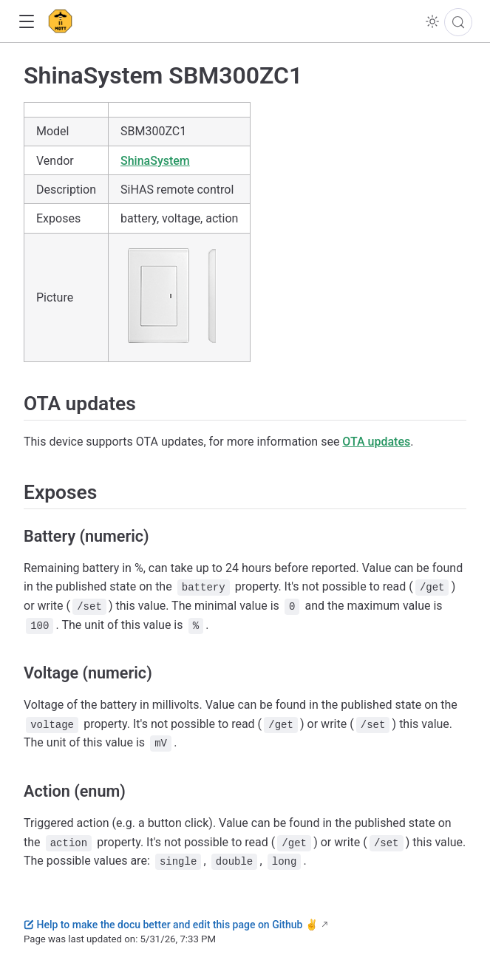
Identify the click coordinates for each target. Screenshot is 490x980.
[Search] (458, 22)
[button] (26, 22)
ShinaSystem (155, 161)
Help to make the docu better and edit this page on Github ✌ (171, 925)
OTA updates (376, 442)
